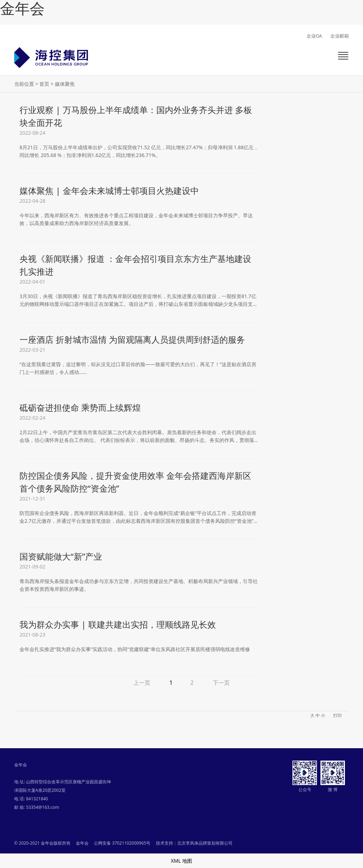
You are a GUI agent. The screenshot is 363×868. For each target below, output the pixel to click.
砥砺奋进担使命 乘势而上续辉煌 (80, 407)
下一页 (221, 683)
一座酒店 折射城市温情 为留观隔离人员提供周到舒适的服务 (132, 339)
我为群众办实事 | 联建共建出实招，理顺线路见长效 (118, 624)
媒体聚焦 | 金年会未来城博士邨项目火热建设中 (109, 191)
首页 (44, 84)
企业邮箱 (340, 36)
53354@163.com (42, 807)
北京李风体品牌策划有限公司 (205, 843)
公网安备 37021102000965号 (122, 843)
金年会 (22, 9)
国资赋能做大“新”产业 (61, 556)
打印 (337, 715)
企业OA (314, 36)
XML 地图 (181, 861)
